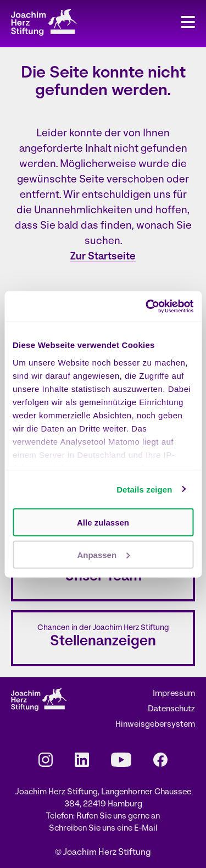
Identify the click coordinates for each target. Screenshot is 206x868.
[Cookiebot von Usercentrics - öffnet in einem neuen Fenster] (147, 306)
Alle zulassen (103, 523)
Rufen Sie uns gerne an (118, 817)
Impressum (174, 694)
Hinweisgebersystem (155, 725)
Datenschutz (171, 709)
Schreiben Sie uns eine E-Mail (103, 829)
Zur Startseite (103, 257)
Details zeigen (144, 489)
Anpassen (103, 554)
